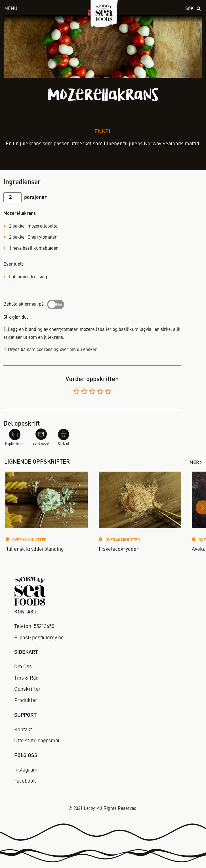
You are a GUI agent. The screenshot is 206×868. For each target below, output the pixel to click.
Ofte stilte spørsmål (37, 741)
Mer (194, 463)
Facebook (25, 781)
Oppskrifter (28, 689)
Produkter (26, 701)
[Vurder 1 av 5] (76, 392)
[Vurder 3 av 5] (92, 392)
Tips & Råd (26, 678)
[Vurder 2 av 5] (84, 392)
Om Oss (23, 667)
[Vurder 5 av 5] (108, 392)
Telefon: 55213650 (34, 627)
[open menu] (39, 9)
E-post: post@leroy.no (39, 638)
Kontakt (23, 730)
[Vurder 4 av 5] (100, 392)
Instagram (26, 770)
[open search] (194, 9)
